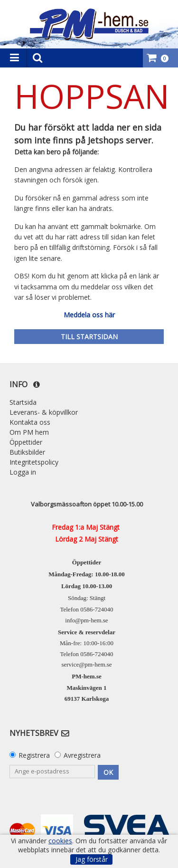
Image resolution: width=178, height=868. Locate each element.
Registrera (34, 755)
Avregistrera (82, 755)
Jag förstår (92, 859)
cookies (60, 841)
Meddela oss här (89, 315)
